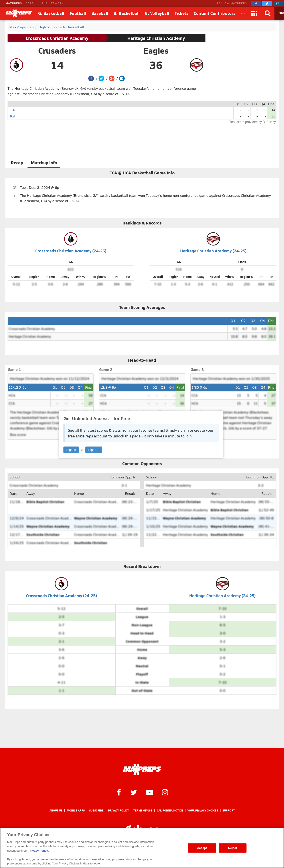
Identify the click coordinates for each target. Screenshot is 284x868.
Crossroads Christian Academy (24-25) (71, 251)
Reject (233, 848)
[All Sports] (243, 13)
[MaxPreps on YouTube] (150, 792)
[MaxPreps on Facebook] (256, 3)
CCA (12, 110)
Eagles (156, 51)
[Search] (268, 13)
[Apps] (254, 13)
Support (229, 810)
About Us (56, 810)
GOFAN (31, 3)
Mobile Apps (76, 810)
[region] (142, 848)
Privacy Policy (118, 810)
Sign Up (94, 450)
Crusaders (57, 51)
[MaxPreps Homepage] (142, 770)
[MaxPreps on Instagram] (278, 3)
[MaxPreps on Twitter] (267, 3)
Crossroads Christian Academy (57, 38)
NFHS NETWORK (52, 3)
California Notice (170, 810)
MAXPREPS (14, 3)
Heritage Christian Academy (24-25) (213, 251)
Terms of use (143, 810)
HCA (12, 116)
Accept (202, 848)
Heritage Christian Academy (156, 38)
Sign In (71, 450)
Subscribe (96, 810)
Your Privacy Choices (203, 810)
